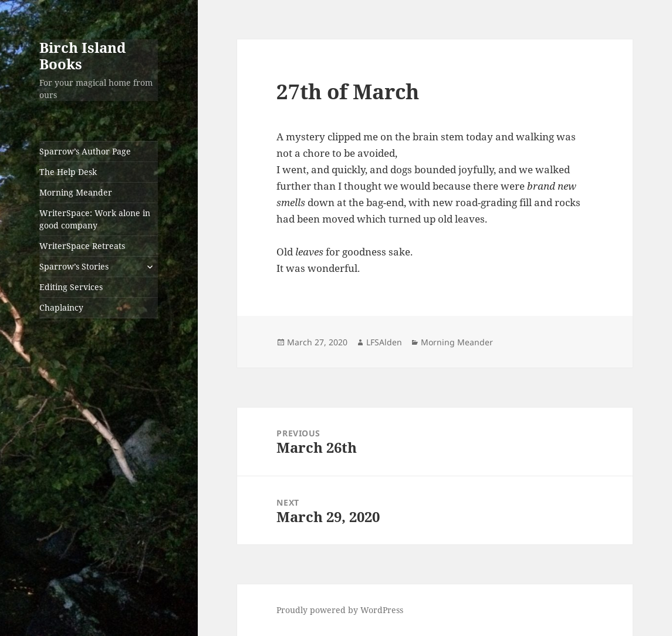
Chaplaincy (61, 307)
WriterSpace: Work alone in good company (95, 219)
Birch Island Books (83, 55)
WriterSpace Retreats (82, 246)
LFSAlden (384, 342)
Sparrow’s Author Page (85, 151)
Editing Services (71, 287)
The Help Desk (68, 172)
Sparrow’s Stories (74, 266)
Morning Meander (76, 192)
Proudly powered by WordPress (340, 610)
